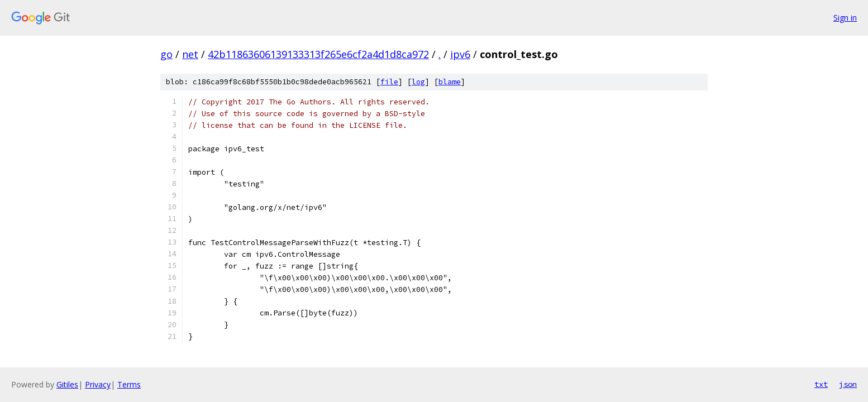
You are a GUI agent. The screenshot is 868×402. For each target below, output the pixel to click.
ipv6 (460, 54)
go (166, 54)
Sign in (845, 18)
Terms (129, 384)
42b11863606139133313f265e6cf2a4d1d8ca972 (318, 54)
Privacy (98, 384)
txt (821, 384)
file (389, 82)
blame (450, 82)
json (848, 384)
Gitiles (67, 384)
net (190, 54)
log (418, 82)
